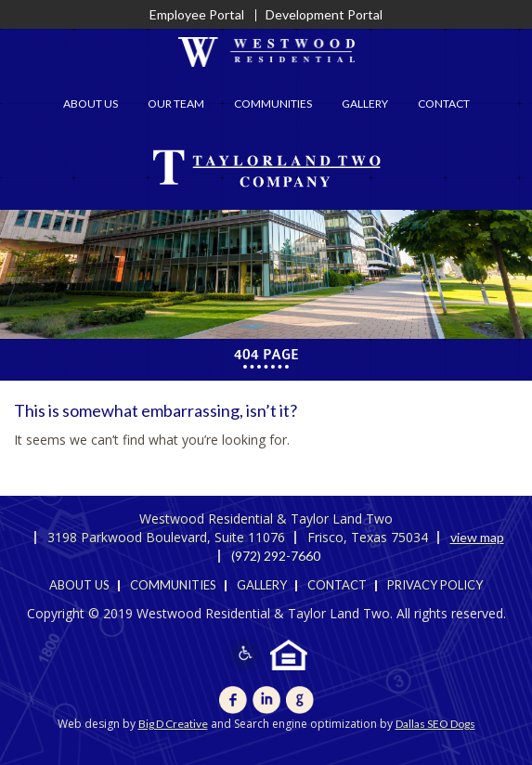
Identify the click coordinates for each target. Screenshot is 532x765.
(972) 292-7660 (276, 556)
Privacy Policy (435, 585)
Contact (444, 104)
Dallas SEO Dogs (435, 724)
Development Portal (324, 14)
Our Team (176, 104)
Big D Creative (173, 724)
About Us (91, 104)
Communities (273, 104)
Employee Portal (197, 14)
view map (477, 537)
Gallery (365, 104)
